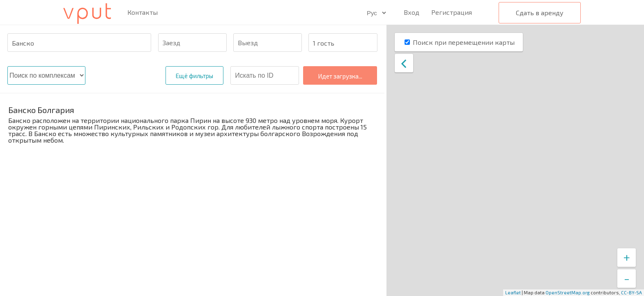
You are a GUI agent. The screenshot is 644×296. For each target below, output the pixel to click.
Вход (412, 12)
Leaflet (513, 293)
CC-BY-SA (631, 293)
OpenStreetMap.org (568, 293)
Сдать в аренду (540, 13)
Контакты (143, 12)
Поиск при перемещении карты (464, 42)
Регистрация (452, 12)
